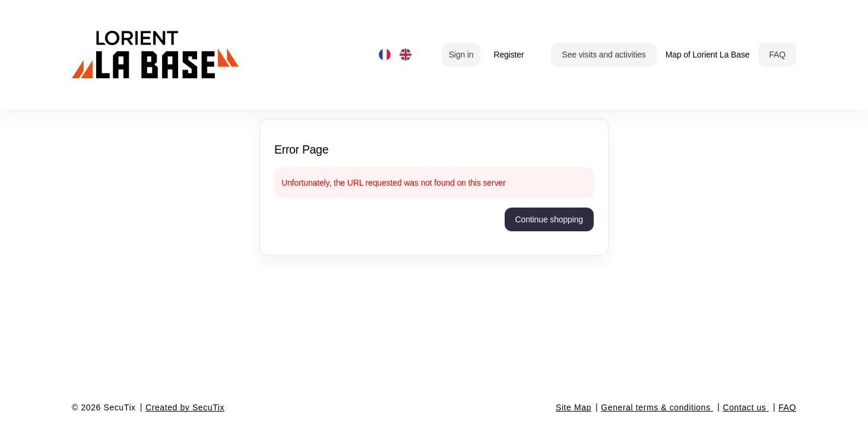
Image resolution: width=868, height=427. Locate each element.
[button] (604, 55)
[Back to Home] (191, 55)
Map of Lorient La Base (708, 55)
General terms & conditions (655, 407)
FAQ (787, 407)
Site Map (574, 407)
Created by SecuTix (185, 407)
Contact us (745, 407)
